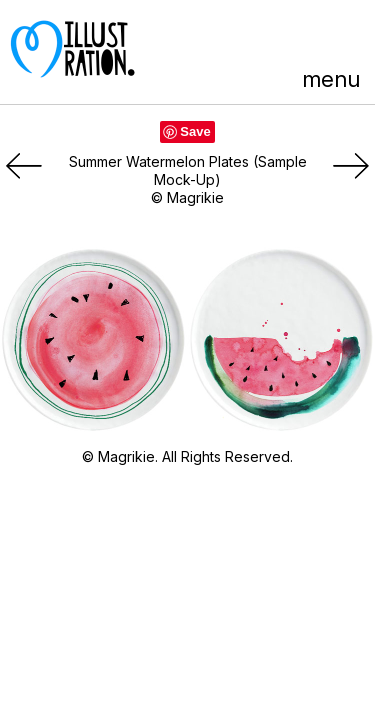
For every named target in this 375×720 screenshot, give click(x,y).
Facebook (274, 37)
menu (331, 79)
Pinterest (237, 37)
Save (195, 131)
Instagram (348, 37)
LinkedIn (311, 37)
